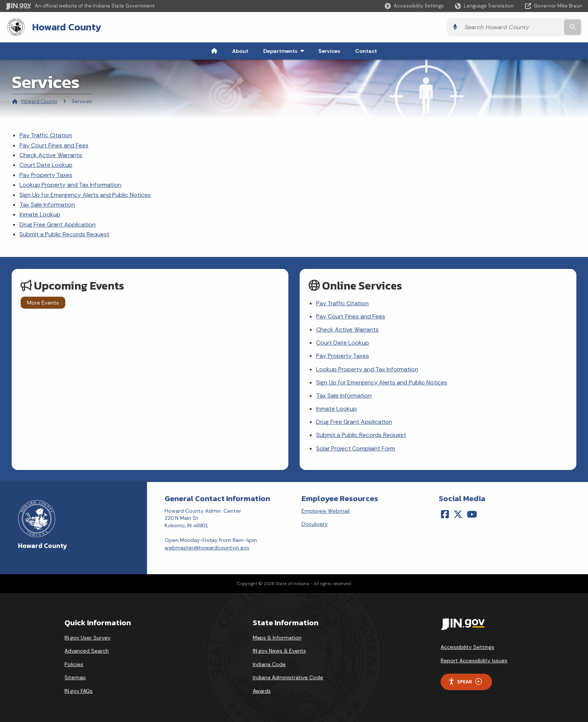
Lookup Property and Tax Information (70, 185)
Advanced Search (87, 651)
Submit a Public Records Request (64, 234)
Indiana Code (269, 664)
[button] (414, 6)
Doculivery (315, 524)
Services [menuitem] (329, 51)
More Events (43, 303)
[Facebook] (445, 514)
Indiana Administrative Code (288, 677)
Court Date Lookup (46, 165)
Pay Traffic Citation (46, 135)
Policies (74, 664)
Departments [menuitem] (286, 51)
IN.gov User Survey (88, 638)
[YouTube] (472, 514)
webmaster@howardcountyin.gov (207, 548)
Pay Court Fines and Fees (54, 145)
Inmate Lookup (40, 214)
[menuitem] (214, 51)
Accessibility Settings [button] (467, 647)
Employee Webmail (325, 511)
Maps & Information (277, 638)
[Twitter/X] (458, 514)
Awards (262, 691)
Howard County (67, 27)
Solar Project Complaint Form (356, 448)
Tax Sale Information (47, 205)
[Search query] (512, 27)
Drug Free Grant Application (58, 224)
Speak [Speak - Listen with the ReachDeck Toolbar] (465, 682)
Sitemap (75, 677)
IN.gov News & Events (279, 651)
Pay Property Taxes (46, 175)
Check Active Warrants (51, 155)
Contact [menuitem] (366, 51)
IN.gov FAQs (79, 691)
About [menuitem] (240, 51)
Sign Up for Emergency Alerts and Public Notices (85, 195)
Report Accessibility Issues (474, 660)
